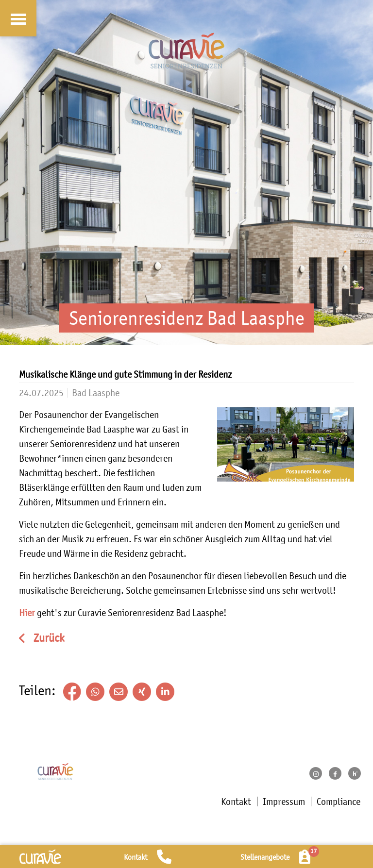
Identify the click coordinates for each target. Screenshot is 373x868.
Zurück (48, 638)
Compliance (339, 801)
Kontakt (236, 801)
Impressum (284, 801)
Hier (27, 613)
